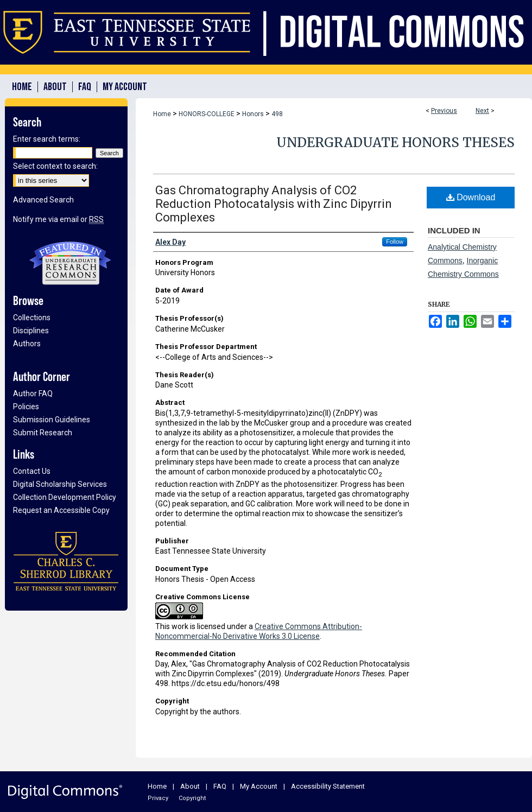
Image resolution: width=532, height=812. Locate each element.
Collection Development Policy (65, 497)
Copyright (192, 798)
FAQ (220, 786)
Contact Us (32, 471)
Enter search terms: (47, 139)
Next (482, 111)
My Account (259, 786)
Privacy (158, 798)
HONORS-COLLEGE (207, 114)
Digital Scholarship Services (60, 484)
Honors (253, 114)
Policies (26, 407)
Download (471, 197)
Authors (27, 344)
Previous (444, 111)
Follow (395, 242)
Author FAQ (33, 394)
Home (162, 114)
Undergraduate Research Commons (70, 263)
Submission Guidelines (52, 420)
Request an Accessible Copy (61, 510)
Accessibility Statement (328, 786)
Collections (32, 318)
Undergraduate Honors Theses (395, 142)
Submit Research (43, 433)
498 (277, 114)
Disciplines (31, 331)
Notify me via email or (58, 219)
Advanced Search (43, 200)
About (190, 786)
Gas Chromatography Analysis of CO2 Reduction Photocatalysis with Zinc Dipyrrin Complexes (274, 204)
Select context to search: (55, 166)
